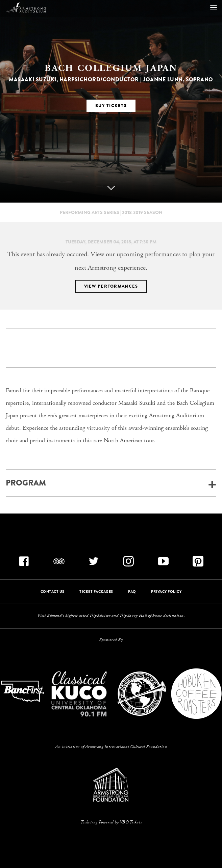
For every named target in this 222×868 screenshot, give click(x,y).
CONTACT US (53, 591)
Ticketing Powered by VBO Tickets (111, 822)
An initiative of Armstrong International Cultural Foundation (111, 747)
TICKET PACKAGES (96, 591)
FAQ (132, 591)
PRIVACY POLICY (166, 591)
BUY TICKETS (111, 106)
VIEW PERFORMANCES (111, 286)
